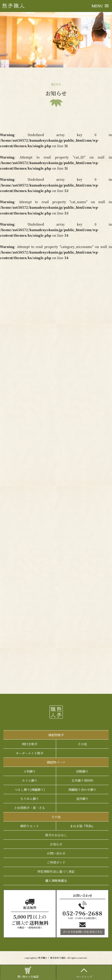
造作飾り (82, 799)
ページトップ (84, 972)
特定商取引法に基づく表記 (56, 871)
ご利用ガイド (56, 862)
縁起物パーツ (56, 762)
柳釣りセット (30, 826)
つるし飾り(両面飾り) (30, 790)
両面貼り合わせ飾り (82, 790)
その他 (82, 744)
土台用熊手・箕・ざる (30, 808)
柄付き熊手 (30, 744)
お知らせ (56, 844)
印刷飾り (82, 771)
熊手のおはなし (56, 835)
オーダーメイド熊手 (30, 753)
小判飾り (30, 771)
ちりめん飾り (30, 799)
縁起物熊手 (56, 735)
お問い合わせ (56, 853)
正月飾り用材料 (82, 780)
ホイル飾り (30, 780)
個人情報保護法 (56, 881)
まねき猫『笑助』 (82, 826)
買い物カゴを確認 (28, 972)
